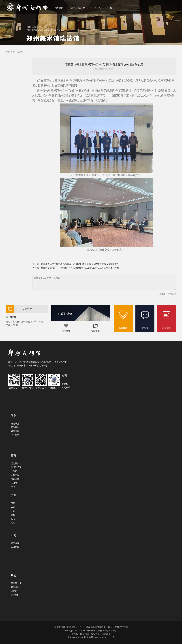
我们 (112, 8)
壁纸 (13, 487)
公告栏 (65, 384)
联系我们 (85, 634)
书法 (13, 519)
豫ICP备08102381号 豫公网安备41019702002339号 (91, 637)
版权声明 (95, 634)
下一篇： (37, 268)
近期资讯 (66, 388)
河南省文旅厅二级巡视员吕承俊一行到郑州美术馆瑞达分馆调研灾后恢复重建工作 (80, 264)
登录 (163, 294)
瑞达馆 (20, 52)
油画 (13, 507)
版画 (13, 511)
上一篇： (37, 264)
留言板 (75, 634)
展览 (46, 8)
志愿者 (14, 483)
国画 (13, 503)
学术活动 (15, 547)
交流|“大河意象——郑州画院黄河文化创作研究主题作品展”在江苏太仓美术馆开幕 (80, 268)
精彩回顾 (15, 479)
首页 (24, 8)
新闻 (35, 8)
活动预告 (15, 464)
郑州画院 (59, 8)
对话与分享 (16, 467)
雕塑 (13, 515)
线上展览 (15, 435)
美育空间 (15, 475)
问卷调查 (106, 634)
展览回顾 (15, 431)
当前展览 (15, 424)
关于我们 (15, 595)
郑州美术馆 (16, 583)
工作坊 (14, 471)
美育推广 (99, 8)
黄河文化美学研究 (79, 8)
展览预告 (15, 427)
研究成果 (15, 543)
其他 (13, 523)
